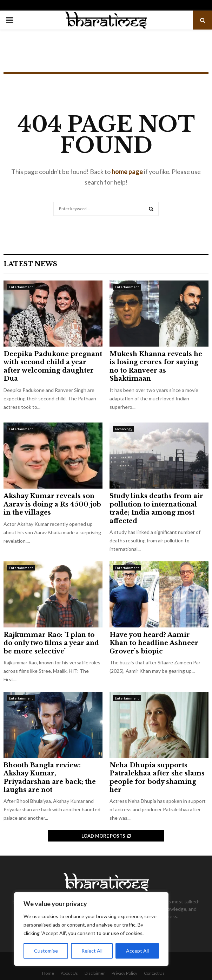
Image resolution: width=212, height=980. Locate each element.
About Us (69, 973)
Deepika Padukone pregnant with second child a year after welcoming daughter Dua (53, 366)
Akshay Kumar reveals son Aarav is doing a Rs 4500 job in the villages (52, 504)
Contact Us (154, 973)
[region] (91, 929)
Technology (124, 429)
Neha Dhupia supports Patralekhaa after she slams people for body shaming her (157, 778)
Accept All (137, 951)
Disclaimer (95, 973)
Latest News (30, 264)
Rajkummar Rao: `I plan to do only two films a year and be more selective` (51, 643)
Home (48, 973)
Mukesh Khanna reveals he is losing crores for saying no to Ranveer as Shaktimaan (156, 366)
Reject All (92, 951)
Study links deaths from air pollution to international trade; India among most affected (156, 508)
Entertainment (21, 287)
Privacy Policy (124, 973)
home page (127, 172)
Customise (46, 951)
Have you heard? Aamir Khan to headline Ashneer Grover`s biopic (154, 643)
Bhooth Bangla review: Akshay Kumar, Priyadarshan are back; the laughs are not (50, 778)
